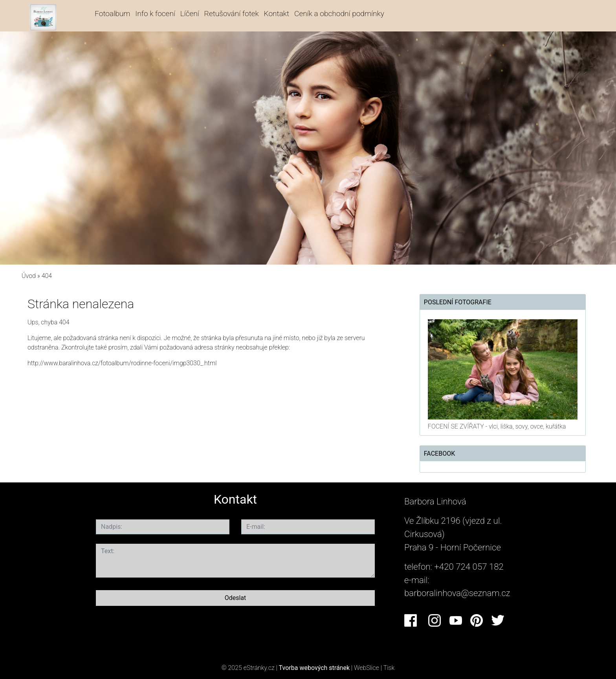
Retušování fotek (232, 14)
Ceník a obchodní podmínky (339, 14)
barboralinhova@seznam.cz (457, 593)
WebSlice (367, 668)
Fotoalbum (112, 14)
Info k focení (155, 14)
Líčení (190, 14)
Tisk (389, 668)
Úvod (29, 276)
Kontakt (277, 14)
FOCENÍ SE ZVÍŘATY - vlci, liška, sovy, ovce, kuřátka (497, 426)
